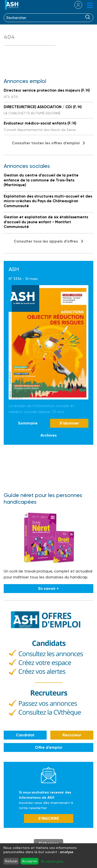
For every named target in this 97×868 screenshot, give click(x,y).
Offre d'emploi (48, 747)
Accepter (30, 861)
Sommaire (28, 423)
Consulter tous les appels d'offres (46, 241)
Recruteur (72, 735)
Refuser (11, 861)
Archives (49, 435)
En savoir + (48, 588)
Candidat (25, 735)
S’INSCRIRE (49, 818)
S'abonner (69, 423)
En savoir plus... (53, 861)
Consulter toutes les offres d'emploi (46, 143)
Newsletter (48, 775)
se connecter (75, 5)
